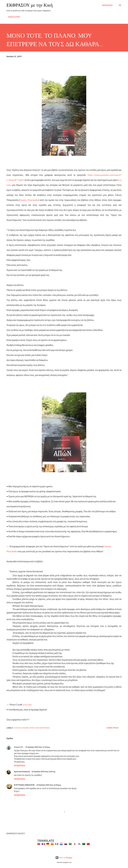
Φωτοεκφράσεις (42, 728)
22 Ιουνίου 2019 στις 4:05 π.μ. (44, 772)
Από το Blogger (64, 858)
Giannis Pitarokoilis (29, 200)
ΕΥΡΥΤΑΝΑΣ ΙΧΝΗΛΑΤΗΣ (24, 785)
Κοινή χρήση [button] (113, 728)
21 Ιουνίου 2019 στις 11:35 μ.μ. (38, 747)
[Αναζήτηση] (107, 5)
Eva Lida (27, 705)
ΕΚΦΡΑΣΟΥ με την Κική (30, 5)
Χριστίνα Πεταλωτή (22, 772)
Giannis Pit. (19, 747)
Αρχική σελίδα (14, 17)
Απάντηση (20, 766)
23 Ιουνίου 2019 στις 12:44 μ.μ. (49, 785)
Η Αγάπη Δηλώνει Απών (24, 728)
